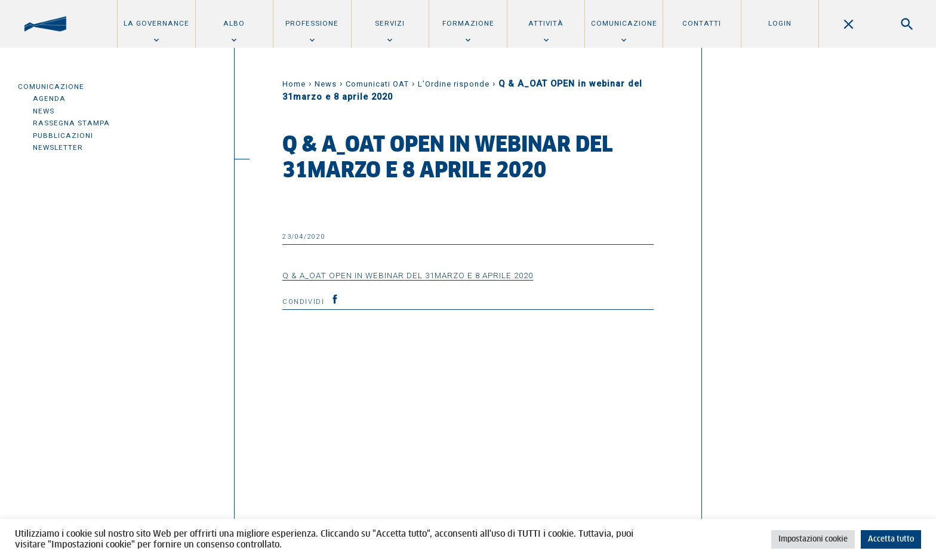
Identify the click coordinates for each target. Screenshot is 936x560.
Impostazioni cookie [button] (813, 539)
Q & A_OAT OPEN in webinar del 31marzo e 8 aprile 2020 (408, 275)
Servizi (390, 23)
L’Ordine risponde (454, 84)
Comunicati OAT (377, 84)
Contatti (702, 23)
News (44, 111)
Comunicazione (624, 23)
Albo (234, 23)
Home (294, 84)
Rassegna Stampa (71, 123)
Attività (546, 23)
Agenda (49, 99)
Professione (312, 23)
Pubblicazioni (63, 136)
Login (780, 23)
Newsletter (58, 147)
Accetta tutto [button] (891, 539)
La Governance (156, 23)
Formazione (468, 23)
